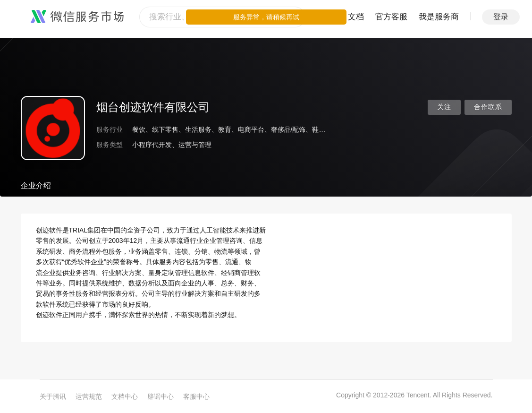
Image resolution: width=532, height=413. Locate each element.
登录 (501, 17)
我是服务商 (439, 17)
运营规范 (89, 396)
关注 (444, 107)
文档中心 (125, 396)
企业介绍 (36, 185)
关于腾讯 (53, 396)
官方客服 (391, 17)
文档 (356, 17)
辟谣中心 (160, 396)
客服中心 (196, 396)
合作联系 (488, 107)
